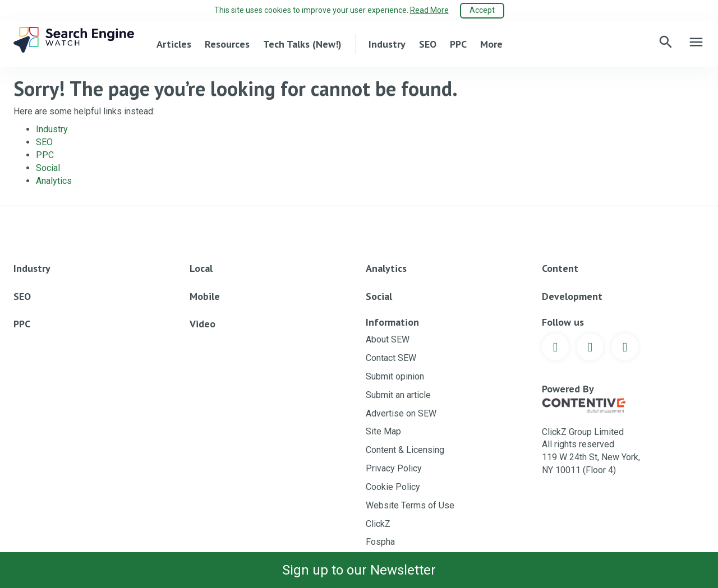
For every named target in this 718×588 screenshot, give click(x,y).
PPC (458, 44)
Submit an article (398, 395)
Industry (387, 44)
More (491, 44)
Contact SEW (391, 358)
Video (202, 324)
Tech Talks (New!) (302, 44)
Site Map (383, 431)
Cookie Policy (393, 487)
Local (201, 268)
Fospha (380, 542)
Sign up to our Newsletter (359, 570)
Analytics (54, 181)
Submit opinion (395, 376)
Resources (227, 44)
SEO (428, 44)
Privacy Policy (394, 468)
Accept (482, 10)
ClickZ (378, 524)
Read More (429, 10)
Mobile (205, 296)
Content (560, 268)
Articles (174, 44)
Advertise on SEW (401, 413)
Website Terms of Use (410, 505)
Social (48, 168)
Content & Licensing (405, 450)
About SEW (388, 339)
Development (572, 296)
